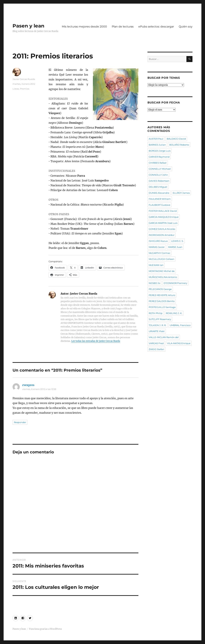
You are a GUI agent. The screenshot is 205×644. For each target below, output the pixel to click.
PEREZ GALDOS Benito (162, 301)
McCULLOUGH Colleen (161, 259)
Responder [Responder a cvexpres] (20, 422)
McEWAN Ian (156, 265)
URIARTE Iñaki (157, 331)
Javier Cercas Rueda (24, 79)
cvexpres (28, 385)
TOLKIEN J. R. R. (157, 325)
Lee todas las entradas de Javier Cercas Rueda (96, 341)
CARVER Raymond (159, 157)
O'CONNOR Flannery (175, 283)
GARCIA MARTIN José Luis (163, 223)
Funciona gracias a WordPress (45, 629)
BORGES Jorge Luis (160, 151)
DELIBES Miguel (158, 187)
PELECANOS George (160, 289)
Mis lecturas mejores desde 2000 (84, 27)
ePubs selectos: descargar (156, 27)
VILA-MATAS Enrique (179, 343)
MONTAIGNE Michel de (162, 271)
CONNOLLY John (158, 175)
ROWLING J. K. (174, 313)
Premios (25, 89)
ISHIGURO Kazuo (158, 241)
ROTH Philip (156, 313)
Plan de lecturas (123, 27)
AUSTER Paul (156, 139)
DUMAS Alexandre (159, 193)
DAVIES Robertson (159, 181)
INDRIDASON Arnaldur (162, 235)
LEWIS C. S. (177, 241)
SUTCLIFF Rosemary (160, 319)
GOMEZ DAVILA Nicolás (162, 229)
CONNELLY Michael (160, 169)
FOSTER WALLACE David (163, 211)
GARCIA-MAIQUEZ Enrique (164, 217)
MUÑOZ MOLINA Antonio (163, 277)
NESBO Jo (154, 283)
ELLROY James (181, 193)
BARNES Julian (157, 145)
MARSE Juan (175, 247)
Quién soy (186, 27)
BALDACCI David (176, 139)
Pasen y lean (28, 26)
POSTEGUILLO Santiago (162, 307)
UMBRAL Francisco (180, 325)
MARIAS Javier (157, 247)
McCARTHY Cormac (160, 253)
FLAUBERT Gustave (160, 205)
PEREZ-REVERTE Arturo (162, 295)
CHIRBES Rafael (158, 163)
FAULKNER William (160, 199)
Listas (16, 89)
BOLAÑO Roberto (179, 145)
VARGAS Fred (156, 343)
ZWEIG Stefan (156, 349)
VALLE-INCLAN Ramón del (164, 337)
